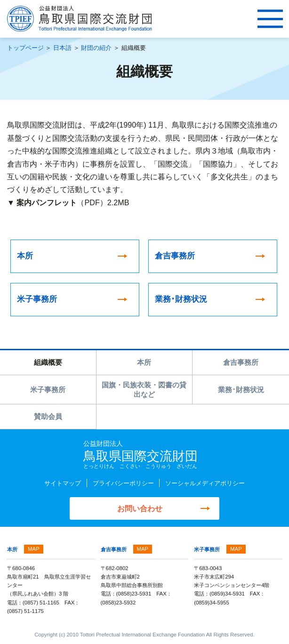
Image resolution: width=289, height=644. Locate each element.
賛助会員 (48, 417)
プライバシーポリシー (123, 484)
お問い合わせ (140, 509)
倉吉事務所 (241, 363)
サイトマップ (63, 484)
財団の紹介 (96, 48)
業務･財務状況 (241, 390)
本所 (144, 363)
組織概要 (48, 363)
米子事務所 (48, 390)
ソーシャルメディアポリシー (205, 484)
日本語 (62, 48)
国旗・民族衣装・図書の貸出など (144, 390)
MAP (34, 549)
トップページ (25, 48)
